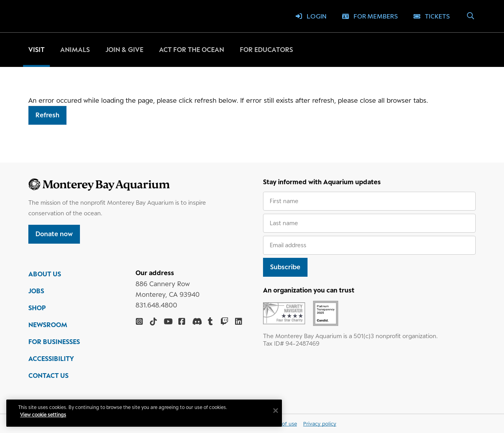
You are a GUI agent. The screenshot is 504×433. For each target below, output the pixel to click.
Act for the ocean (192, 50)
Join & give (124, 50)
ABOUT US (45, 274)
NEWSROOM (48, 325)
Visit (36, 50)
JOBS (36, 291)
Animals (75, 50)
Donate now (54, 234)
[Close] (276, 411)
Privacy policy (320, 424)
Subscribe (285, 267)
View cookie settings (43, 415)
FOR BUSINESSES (54, 342)
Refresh (47, 115)
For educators (266, 50)
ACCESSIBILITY (51, 359)
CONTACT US (48, 376)
